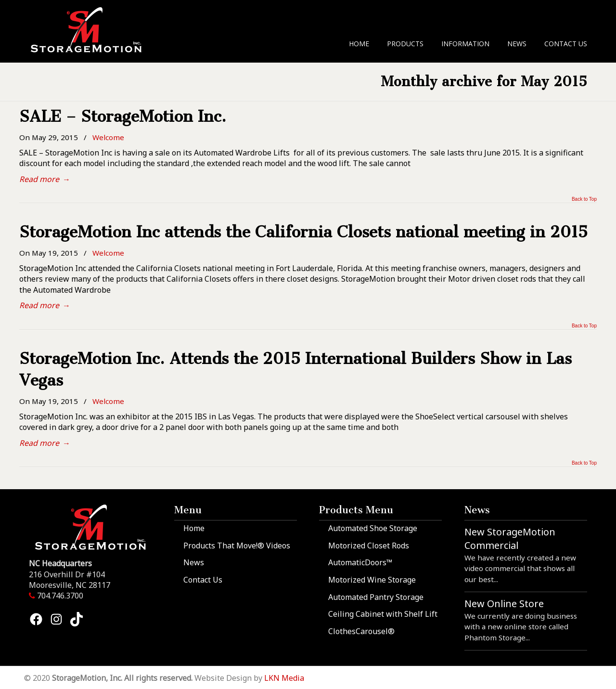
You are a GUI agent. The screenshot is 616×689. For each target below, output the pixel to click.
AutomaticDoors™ (360, 562)
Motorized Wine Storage (372, 580)
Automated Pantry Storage (376, 597)
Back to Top (584, 199)
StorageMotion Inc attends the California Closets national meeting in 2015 (303, 232)
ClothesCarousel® (361, 631)
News (194, 562)
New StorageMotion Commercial (510, 539)
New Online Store (504, 604)
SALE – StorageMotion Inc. (123, 117)
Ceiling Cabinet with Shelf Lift (383, 614)
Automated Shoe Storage (373, 528)
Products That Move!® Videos (237, 546)
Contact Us (203, 580)
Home (194, 528)
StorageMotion (92, 29)
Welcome (108, 137)
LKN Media (284, 678)
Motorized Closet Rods (369, 546)
